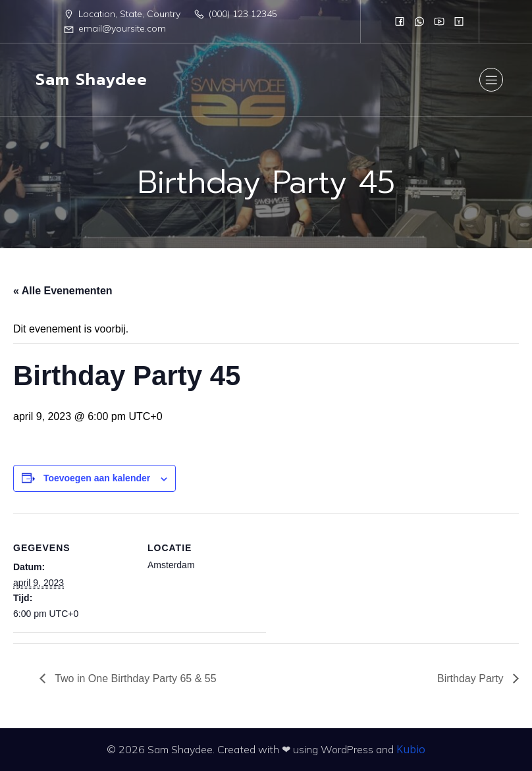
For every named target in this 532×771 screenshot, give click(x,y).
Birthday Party (472, 678)
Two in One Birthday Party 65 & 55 (134, 678)
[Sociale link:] (400, 21)
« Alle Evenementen (63, 291)
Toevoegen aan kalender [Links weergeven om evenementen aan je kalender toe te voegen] (97, 478)
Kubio (411, 749)
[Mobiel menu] (491, 80)
